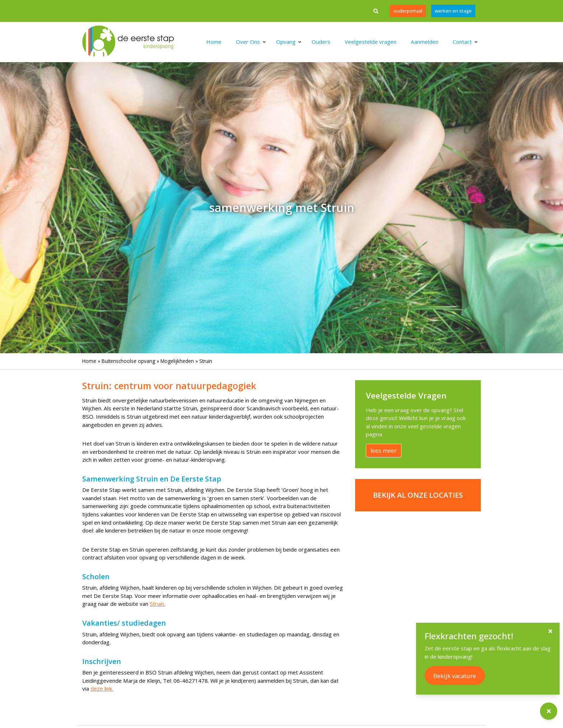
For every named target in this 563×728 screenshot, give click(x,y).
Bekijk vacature (476, 676)
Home (89, 361)
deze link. (102, 688)
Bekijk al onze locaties (418, 495)
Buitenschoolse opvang (128, 361)
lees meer (384, 451)
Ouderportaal (408, 11)
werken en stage (453, 11)
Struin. (157, 604)
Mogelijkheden (177, 361)
